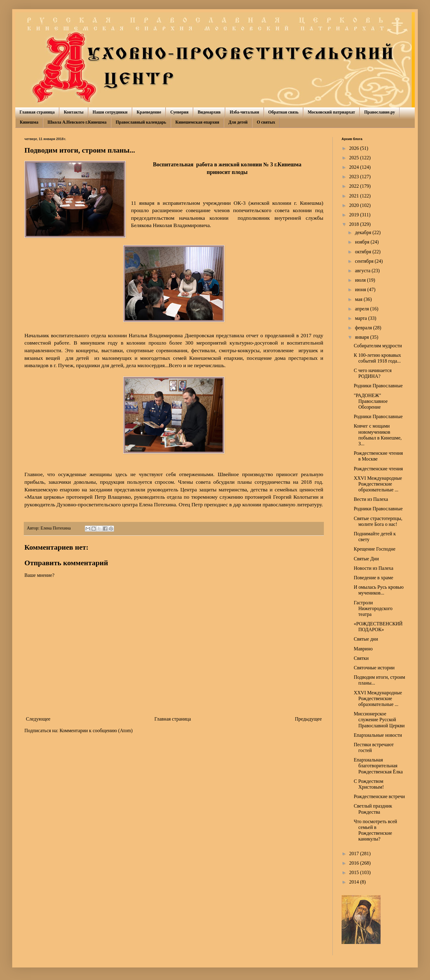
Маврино (363, 649)
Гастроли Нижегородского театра (373, 608)
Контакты (73, 112)
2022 (355, 186)
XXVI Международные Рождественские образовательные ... (378, 484)
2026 (355, 148)
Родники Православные (378, 386)
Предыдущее (308, 719)
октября (364, 252)
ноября (363, 242)
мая (359, 299)
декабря (364, 232)
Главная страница (37, 112)
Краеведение (149, 112)
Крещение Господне (375, 549)
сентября (365, 261)
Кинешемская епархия (197, 122)
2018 (355, 224)
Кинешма (29, 122)
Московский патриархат (331, 112)
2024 (355, 167)
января (363, 337)
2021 (355, 196)
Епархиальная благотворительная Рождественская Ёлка (378, 766)
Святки (361, 658)
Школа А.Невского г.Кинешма (77, 122)
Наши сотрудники (110, 112)
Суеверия (179, 112)
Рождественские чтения (378, 469)
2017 (355, 853)
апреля (363, 309)
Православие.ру (380, 112)
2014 (355, 882)
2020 (355, 205)
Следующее (38, 719)
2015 (355, 872)
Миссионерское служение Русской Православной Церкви (379, 720)
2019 (355, 215)
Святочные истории (374, 668)
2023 (355, 177)
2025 (355, 158)
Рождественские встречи (379, 796)
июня (361, 289)
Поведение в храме (373, 578)
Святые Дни (366, 559)
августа (363, 271)
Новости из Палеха (374, 568)
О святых (266, 122)
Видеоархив (209, 112)
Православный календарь (141, 122)
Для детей (238, 122)
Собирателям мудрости (378, 346)
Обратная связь (284, 112)
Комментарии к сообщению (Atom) (96, 730)
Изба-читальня (244, 112)
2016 (355, 863)
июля (361, 280)
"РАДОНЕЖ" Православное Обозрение (371, 401)
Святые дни (366, 639)
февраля (364, 328)
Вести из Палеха (371, 499)
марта (362, 318)
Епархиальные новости (378, 735)
